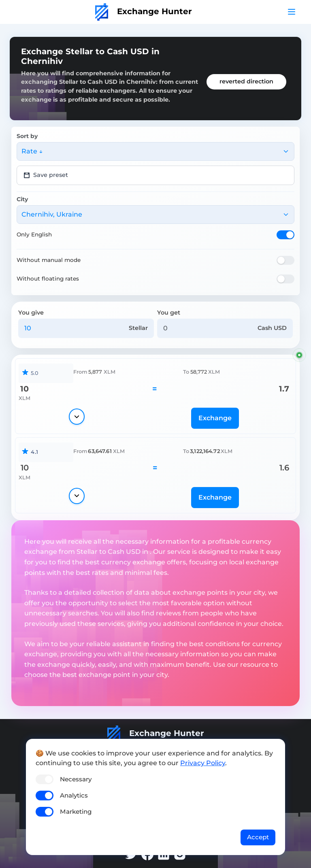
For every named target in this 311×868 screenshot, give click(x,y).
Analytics (74, 795)
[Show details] (77, 417)
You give (31, 313)
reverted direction (246, 81)
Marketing (76, 812)
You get (169, 313)
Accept (258, 837)
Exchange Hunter (144, 11)
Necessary (76, 779)
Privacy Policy (203, 763)
